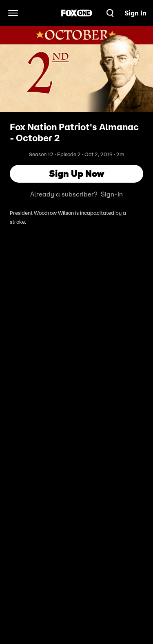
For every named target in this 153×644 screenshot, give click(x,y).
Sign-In (112, 194)
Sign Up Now (77, 174)
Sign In (135, 13)
